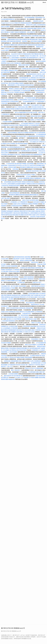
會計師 (3, 218)
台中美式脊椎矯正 (6, 136)
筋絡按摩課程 (23, 279)
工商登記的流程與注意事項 (23, 175)
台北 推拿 (41, 153)
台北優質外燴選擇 (31, 80)
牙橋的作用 (17, 23)
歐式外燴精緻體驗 (30, 17)
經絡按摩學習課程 (17, 182)
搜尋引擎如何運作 (6, 277)
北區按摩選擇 (27, 326)
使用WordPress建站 (31, 25)
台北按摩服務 (6, 328)
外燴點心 (34, 175)
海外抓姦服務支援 (12, 80)
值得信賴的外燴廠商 (36, 41)
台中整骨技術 (39, 312)
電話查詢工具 (10, 319)
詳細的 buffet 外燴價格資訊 (14, 63)
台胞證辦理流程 (27, 314)
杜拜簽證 (28, 176)
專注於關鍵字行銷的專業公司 (17, 332)
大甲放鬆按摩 (22, 80)
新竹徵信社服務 (30, 211)
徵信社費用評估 (21, 312)
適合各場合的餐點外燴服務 (16, 83)
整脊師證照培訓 (30, 85)
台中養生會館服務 (20, 85)
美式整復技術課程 (26, 54)
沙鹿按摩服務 (39, 17)
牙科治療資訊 (25, 317)
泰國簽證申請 (40, 47)
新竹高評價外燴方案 (17, 376)
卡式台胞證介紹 (34, 142)
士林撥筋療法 (14, 202)
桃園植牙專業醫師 (33, 204)
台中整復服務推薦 (41, 134)
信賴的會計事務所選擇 (20, 211)
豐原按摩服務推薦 (15, 147)
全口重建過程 (32, 78)
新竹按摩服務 (42, 81)
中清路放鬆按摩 (19, 140)
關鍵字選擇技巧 (38, 28)
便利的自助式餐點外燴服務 (17, 357)
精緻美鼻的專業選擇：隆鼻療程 (19, 41)
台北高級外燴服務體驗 (24, 178)
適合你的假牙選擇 (34, 69)
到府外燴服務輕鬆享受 (36, 155)
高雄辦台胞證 (31, 330)
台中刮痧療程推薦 (26, 91)
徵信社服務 (18, 281)
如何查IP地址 (5, 83)
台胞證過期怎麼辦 (25, 295)
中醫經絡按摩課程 (24, 125)
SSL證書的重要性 (30, 312)
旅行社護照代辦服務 (38, 76)
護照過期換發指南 (19, 257)
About (44, 2)
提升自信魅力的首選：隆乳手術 (33, 89)
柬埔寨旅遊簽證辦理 (26, 23)
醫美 (12, 370)
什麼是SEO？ (42, 339)
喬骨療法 (11, 89)
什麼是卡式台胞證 (36, 323)
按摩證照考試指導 (23, 45)
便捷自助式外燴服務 (23, 133)
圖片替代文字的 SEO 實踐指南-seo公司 (17, 2)
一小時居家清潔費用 (7, 122)
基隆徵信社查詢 (13, 70)
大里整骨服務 (32, 293)
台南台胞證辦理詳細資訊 (19, 120)
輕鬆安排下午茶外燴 (34, 123)
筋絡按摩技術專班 (40, 91)
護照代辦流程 (35, 286)
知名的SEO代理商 (16, 54)
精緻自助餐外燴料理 (24, 65)
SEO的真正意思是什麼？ (13, 56)
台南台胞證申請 (31, 32)
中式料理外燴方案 (11, 164)
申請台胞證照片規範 (37, 105)
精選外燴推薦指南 (29, 277)
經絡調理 (36, 21)
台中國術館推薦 (31, 136)
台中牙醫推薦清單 (23, 202)
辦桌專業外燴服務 (23, 144)
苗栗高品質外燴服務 (10, 129)
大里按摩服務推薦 (24, 78)
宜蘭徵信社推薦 (31, 184)
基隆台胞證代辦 (40, 372)
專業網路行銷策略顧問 (7, 211)
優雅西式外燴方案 (15, 155)
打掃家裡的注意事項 (40, 330)
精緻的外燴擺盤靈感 (20, 32)
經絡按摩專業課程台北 (35, 140)
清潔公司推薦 (18, 317)
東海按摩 (42, 217)
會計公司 (10, 367)
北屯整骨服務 (32, 372)
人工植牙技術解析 (12, 352)
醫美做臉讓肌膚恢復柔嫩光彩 (30, 195)
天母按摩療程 (23, 58)
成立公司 (23, 147)
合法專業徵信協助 (36, 363)
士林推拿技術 (5, 186)
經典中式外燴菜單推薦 (12, 308)
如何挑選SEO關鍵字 (21, 184)
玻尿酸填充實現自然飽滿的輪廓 (23, 109)
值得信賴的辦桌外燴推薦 (8, 109)
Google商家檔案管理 (28, 102)
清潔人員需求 (23, 361)
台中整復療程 (16, 270)
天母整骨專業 (30, 28)
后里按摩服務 (8, 182)
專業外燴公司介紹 (6, 92)
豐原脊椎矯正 (41, 164)
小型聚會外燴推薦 (25, 155)
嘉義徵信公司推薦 (10, 288)
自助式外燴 (33, 165)
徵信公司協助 (31, 149)
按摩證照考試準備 (26, 36)
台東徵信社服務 (18, 89)
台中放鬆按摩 (11, 365)
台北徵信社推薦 (13, 326)
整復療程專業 (16, 151)
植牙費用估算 (5, 378)
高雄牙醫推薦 (18, 319)
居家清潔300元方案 (21, 330)
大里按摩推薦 (35, 36)
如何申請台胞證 (38, 167)
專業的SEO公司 (24, 297)
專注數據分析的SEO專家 (25, 215)
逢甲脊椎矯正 (15, 277)
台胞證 (35, 319)
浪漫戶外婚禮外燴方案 (37, 295)
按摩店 (33, 120)
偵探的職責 (16, 169)
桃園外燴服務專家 (10, 379)
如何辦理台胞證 (34, 200)
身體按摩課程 (11, 85)
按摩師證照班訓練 (33, 45)
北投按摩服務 (30, 164)
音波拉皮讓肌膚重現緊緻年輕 (36, 100)
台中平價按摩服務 (13, 59)
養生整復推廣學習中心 (33, 58)
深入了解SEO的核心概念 (22, 107)
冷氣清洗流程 (16, 213)
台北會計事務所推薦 (20, 116)
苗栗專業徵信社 (39, 268)
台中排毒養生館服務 (30, 98)
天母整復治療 (25, 69)
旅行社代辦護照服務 (15, 91)
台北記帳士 (18, 378)
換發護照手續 (33, 133)
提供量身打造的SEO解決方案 (34, 171)
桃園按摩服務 (11, 39)
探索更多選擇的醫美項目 (23, 348)
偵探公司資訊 (26, 200)
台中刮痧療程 (25, 123)
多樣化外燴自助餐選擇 (21, 39)
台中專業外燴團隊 (40, 120)
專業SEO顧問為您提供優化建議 (10, 215)
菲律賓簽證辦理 (14, 102)
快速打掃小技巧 (37, 282)
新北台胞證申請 (30, 303)
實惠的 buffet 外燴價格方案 (10, 144)
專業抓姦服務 (29, 357)
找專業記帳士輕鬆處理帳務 (26, 308)
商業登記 (41, 54)
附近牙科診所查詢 (22, 350)
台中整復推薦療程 (22, 100)
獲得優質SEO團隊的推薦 (11, 45)
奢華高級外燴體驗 (21, 164)
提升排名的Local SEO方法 (22, 165)
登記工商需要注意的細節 (18, 92)
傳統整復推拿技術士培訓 (33, 74)
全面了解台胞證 (5, 198)
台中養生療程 (5, 272)
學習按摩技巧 (27, 105)
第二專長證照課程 (24, 315)
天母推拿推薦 (11, 165)
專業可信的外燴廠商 (30, 345)
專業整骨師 (30, 279)
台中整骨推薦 (14, 328)
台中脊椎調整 (25, 378)
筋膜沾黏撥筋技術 (41, 209)
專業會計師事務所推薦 (28, 182)
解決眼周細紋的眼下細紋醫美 (36, 39)
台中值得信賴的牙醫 (20, 28)
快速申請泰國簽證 (12, 133)
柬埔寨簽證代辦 (16, 295)
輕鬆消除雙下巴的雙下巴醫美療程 (22, 259)
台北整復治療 (21, 282)
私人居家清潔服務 (14, 58)
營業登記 (14, 350)
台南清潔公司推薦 (9, 49)
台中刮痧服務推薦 (41, 343)
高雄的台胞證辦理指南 (7, 100)
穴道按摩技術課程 (25, 151)
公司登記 (22, 301)
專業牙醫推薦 (35, 54)
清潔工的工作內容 (30, 332)
